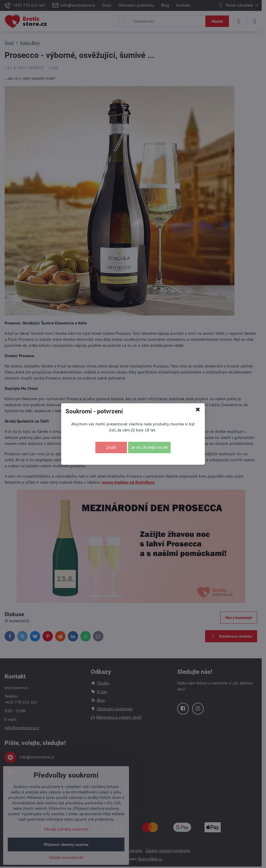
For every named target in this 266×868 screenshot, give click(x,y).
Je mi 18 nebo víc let (149, 447)
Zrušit (111, 447)
